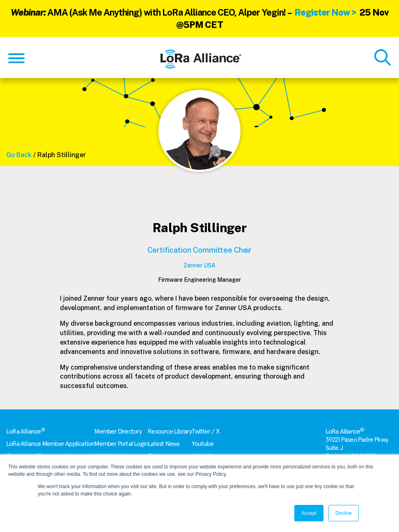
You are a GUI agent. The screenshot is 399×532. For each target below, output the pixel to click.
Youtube (202, 444)
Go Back (19, 155)
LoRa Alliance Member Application (50, 444)
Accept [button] (309, 513)
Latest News (164, 444)
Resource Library (170, 432)
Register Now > (325, 12)
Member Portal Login (121, 444)
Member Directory (118, 432)
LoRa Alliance (26, 432)
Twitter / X (205, 432)
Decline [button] (344, 513)
